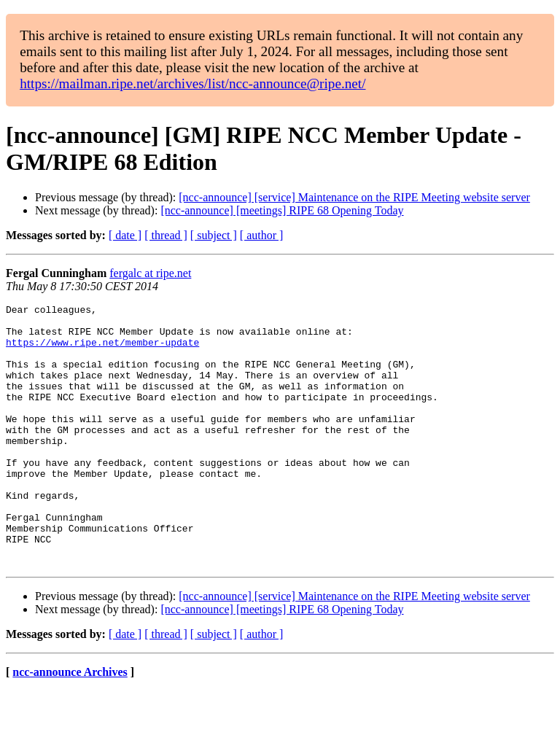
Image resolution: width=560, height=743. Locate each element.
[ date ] (125, 235)
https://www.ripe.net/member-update (102, 351)
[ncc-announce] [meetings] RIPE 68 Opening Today (282, 210)
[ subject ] (214, 235)
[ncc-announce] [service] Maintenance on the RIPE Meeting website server (354, 197)
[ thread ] (166, 235)
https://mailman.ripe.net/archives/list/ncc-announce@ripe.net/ (192, 83)
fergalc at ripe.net (150, 273)
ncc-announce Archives (70, 724)
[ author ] (262, 235)
